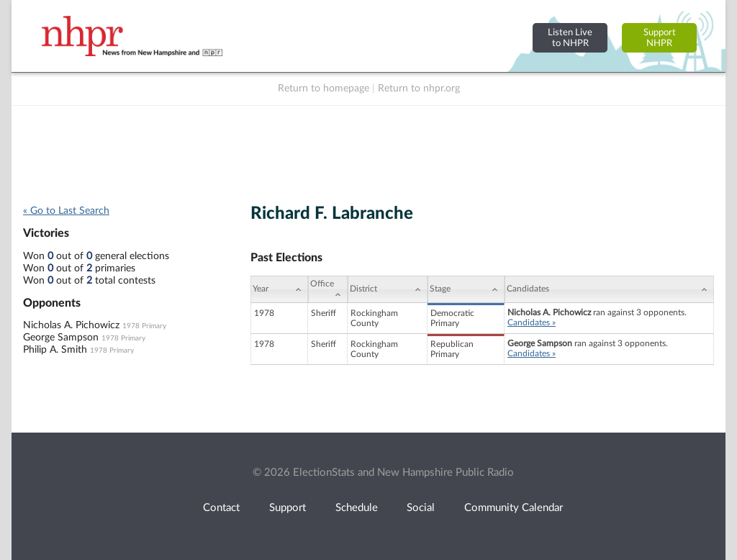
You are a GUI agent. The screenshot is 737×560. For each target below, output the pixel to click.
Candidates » (532, 322)
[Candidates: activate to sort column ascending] (609, 289)
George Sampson (61, 338)
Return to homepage (324, 89)
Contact (221, 508)
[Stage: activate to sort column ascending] (466, 289)
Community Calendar (514, 508)
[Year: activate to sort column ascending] (279, 289)
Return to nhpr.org (419, 89)
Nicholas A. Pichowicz (71, 325)
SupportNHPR (660, 38)
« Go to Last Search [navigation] (66, 211)
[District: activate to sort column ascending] (388, 289)
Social (421, 508)
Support (288, 508)
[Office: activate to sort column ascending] (328, 289)
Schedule (357, 508)
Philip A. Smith (55, 350)
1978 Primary (144, 326)
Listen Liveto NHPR (570, 38)
